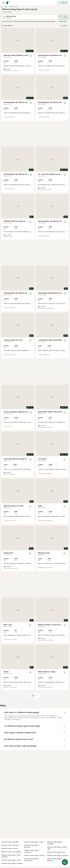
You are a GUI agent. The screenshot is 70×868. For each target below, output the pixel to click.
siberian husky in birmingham (11, 852)
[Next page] (42, 696)
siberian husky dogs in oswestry (55, 860)
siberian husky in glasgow (10, 842)
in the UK (33, 9)
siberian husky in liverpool (10, 845)
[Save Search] (65, 862)
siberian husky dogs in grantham (32, 846)
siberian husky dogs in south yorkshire (11, 856)
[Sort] (65, 26)
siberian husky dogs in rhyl (56, 852)
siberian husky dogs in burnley (34, 855)
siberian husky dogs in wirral (11, 860)
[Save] (31, 56)
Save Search (7, 26)
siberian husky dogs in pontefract (32, 851)
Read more (63, 21)
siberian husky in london (10, 848)
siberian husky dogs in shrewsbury (32, 860)
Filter (64, 17)
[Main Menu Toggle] (3, 3)
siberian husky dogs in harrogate (55, 843)
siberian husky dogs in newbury (58, 855)
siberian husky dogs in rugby (34, 842)
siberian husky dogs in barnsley (12, 863)
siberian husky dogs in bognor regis (57, 848)
